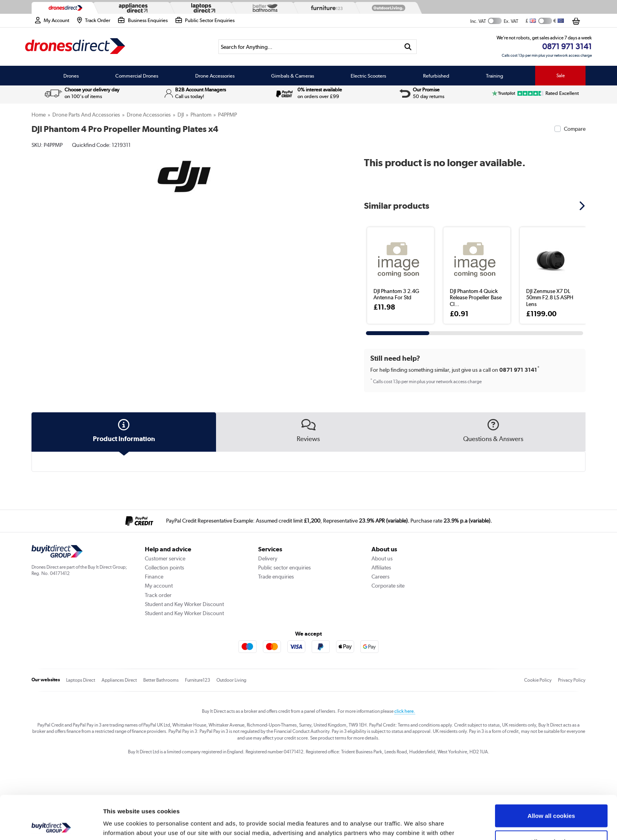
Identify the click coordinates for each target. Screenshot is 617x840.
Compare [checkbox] (575, 129)
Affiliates (381, 567)
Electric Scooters (368, 76)
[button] (583, 206)
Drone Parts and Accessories (86, 115)
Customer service (165, 558)
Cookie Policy (538, 680)
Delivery (268, 558)
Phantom (201, 115)
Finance (154, 577)
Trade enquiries (276, 577)
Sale (561, 76)
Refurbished (436, 76)
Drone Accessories (215, 76)
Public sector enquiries (284, 567)
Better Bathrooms (161, 680)
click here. (405, 711)
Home (39, 115)
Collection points (164, 567)
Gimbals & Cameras (293, 76)
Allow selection (551, 798)
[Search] (309, 47)
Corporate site (388, 586)
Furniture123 (198, 680)
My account (159, 586)
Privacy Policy (572, 680)
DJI (181, 115)
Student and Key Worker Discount (184, 604)
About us (382, 558)
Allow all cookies (551, 772)
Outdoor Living (231, 680)
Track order (158, 595)
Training (495, 76)
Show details (413, 824)
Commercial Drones (137, 76)
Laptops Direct (81, 680)
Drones (71, 76)
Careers (381, 577)
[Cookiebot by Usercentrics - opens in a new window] (51, 825)
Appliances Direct (119, 680)
